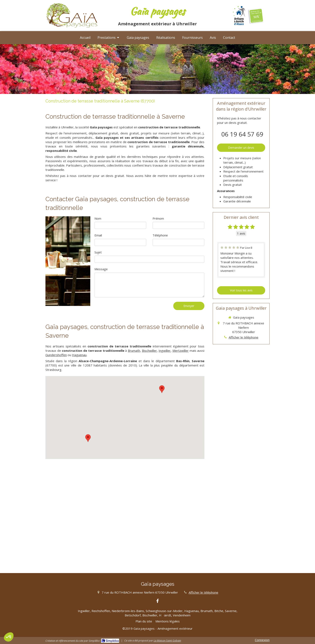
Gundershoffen (56, 355)
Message (101, 269)
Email (98, 235)
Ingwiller (165, 351)
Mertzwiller (181, 351)
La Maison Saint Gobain (167, 640)
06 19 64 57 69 (242, 134)
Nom (98, 218)
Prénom (158, 218)
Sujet (98, 252)
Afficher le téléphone (244, 337)
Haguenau (79, 355)
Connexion (262, 640)
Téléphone (160, 235)
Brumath (134, 351)
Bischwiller (149, 351)
